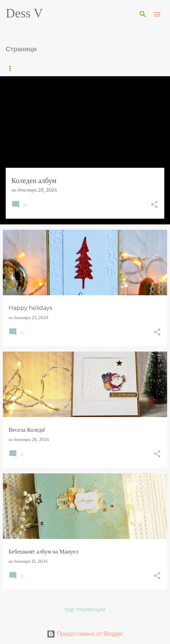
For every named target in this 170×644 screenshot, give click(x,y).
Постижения (83, 68)
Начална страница (29, 68)
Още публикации (85, 610)
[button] (154, 205)
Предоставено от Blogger (85, 634)
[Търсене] (143, 14)
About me (126, 68)
